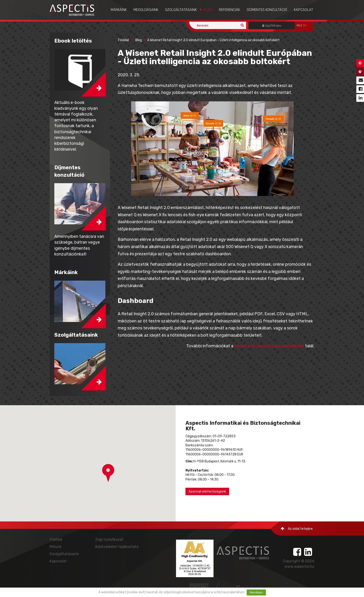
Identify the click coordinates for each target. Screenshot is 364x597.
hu (299, 25)
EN (304, 25)
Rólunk (56, 547)
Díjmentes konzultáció (267, 10)
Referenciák (229, 10)
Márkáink (119, 10)
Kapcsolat (304, 10)
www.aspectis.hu (299, 566)
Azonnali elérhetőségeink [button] (207, 492)
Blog (208, 10)
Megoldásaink (146, 10)
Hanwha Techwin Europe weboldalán (269, 346)
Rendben (256, 592)
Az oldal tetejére (297, 529)
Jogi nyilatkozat (109, 539)
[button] (108, 473)
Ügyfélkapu (272, 25)
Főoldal (123, 40)
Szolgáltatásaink (181, 10)
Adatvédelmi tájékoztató (117, 547)
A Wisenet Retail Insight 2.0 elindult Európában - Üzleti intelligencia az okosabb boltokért (213, 40)
